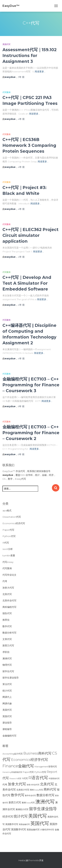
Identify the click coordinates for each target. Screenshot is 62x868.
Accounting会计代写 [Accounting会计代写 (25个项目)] (13, 754)
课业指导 (7, 723)
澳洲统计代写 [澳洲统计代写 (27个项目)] (22, 809)
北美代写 (7, 594)
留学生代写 (8, 671)
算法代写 (7, 684)
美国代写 (6, 44)
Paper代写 (8, 530)
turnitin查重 (9, 555)
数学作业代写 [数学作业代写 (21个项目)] (30, 795)
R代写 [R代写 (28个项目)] (25, 778)
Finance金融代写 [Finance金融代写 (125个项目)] (18, 766)
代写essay (8, 562)
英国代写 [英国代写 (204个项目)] (40, 823)
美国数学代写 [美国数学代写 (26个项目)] (12, 824)
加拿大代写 (8, 588)
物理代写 (7, 665)
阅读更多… (40, 71)
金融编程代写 (9, 736)
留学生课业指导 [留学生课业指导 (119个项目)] (43, 809)
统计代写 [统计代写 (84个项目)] (21, 816)
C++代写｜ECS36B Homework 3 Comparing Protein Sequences (29, 145)
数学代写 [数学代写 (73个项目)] (18, 795)
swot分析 (8, 549)
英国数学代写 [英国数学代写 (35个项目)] (19, 829)
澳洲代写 (7, 658)
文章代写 (7, 639)
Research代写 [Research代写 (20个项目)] (15, 778)
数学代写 (7, 626)
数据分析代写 (9, 633)
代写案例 (6, 92)
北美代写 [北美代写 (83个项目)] (47, 784)
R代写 (6, 543)
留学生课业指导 (11, 678)
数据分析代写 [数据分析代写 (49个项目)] (45, 795)
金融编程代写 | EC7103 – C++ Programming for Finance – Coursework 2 (31, 433)
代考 (5, 581)
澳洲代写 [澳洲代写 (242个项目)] (45, 802)
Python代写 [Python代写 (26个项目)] (40, 772)
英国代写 (7, 716)
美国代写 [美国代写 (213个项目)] (38, 816)
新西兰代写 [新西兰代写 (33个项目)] (15, 802)
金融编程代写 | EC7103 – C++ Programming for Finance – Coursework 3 (31, 385)
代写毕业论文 (9, 575)
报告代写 (7, 613)
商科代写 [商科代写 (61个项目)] (50, 789)
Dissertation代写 (12, 517)
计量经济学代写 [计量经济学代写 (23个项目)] (47, 830)
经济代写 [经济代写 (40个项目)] (8, 817)
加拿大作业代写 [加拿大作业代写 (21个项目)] (33, 785)
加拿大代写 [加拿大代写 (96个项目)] (17, 784)
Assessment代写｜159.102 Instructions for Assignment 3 (30, 55)
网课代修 (7, 703)
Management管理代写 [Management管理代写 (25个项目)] (46, 767)
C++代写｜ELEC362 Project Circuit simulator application (31, 235)
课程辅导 (7, 729)
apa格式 (7, 510)
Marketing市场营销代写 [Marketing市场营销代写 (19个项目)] (12, 772)
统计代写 (7, 691)
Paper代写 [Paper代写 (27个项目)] (28, 772)
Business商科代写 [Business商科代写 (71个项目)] (37, 753)
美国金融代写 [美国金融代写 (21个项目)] (24, 824)
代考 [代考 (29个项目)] (5, 784)
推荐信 (6, 620)
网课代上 (7, 697)
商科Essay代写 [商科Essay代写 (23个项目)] (36, 790)
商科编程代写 (9, 607)
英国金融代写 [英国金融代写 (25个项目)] (33, 830)
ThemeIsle (34, 860)
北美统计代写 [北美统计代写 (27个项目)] (23, 790)
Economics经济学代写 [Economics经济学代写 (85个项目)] (30, 759)
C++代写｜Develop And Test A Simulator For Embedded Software (27, 283)
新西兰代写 (8, 645)
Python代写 (9, 536)
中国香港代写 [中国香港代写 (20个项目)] (54, 778)
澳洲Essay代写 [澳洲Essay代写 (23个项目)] (28, 803)
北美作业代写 (9, 600)
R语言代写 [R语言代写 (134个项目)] (38, 778)
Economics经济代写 (14, 523)
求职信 (6, 652)
